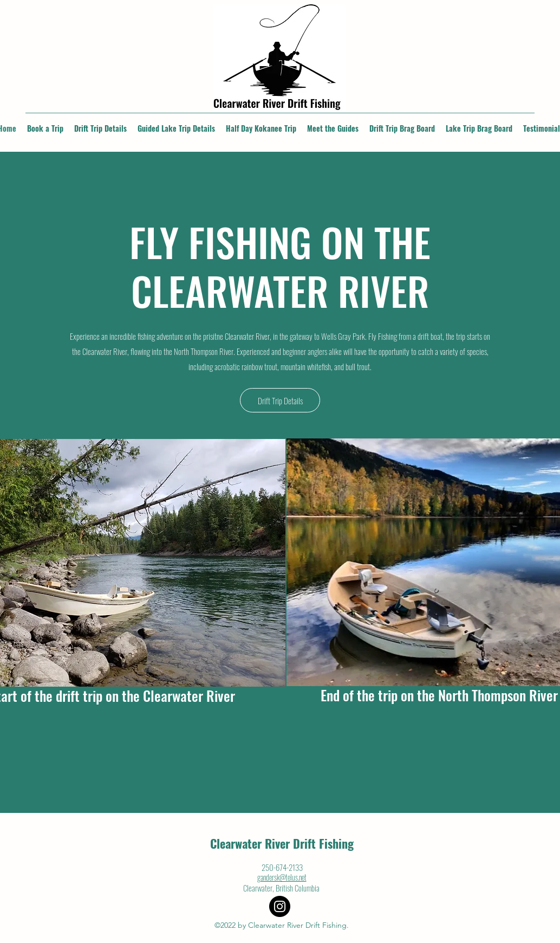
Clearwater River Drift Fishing (282, 843)
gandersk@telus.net (282, 877)
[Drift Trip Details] (280, 400)
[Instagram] (280, 906)
